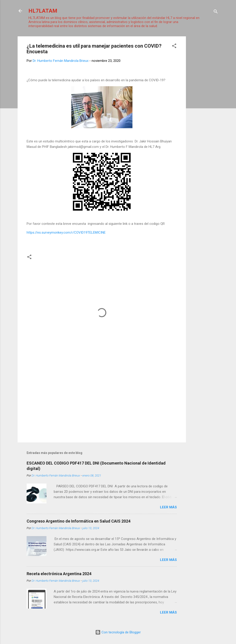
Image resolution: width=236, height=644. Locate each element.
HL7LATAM (43, 11)
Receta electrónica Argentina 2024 (59, 574)
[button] (174, 47)
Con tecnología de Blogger (118, 632)
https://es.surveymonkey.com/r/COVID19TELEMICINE (66, 232)
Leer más (168, 507)
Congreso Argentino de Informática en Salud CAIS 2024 (79, 521)
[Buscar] (216, 12)
